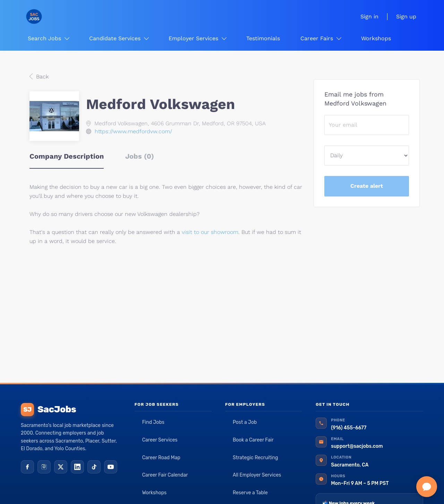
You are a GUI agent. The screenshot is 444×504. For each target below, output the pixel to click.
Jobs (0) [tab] (140, 156)
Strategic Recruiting (255, 458)
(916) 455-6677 (349, 428)
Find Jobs (153, 422)
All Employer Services (257, 475)
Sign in (369, 16)
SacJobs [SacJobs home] (48, 410)
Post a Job (245, 422)
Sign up (406, 16)
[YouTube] (111, 467)
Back (41, 77)
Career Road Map (161, 458)
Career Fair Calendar (165, 475)
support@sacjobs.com (357, 446)
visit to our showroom (210, 232)
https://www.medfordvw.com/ (133, 131)
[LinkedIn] (77, 467)
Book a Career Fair (253, 440)
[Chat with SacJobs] (427, 487)
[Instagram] (44, 467)
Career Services (160, 440)
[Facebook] (27, 467)
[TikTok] (94, 467)
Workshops (155, 493)
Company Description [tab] (67, 156)
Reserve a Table (250, 493)
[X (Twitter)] (61, 467)
